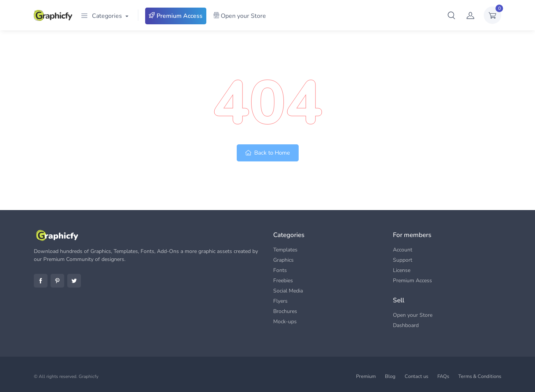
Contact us (416, 376)
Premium (366, 376)
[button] (451, 15)
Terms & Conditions (480, 376)
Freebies (283, 281)
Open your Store (240, 16)
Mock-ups (285, 322)
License (402, 270)
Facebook (41, 281)
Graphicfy (89, 376)
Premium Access (176, 16)
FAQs (443, 376)
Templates (285, 250)
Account (403, 250)
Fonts (280, 270)
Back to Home (268, 153)
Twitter (74, 281)
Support (403, 260)
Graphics (283, 260)
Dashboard (406, 325)
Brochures (285, 311)
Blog (390, 376)
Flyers (280, 301)
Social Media (288, 291)
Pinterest (57, 281)
